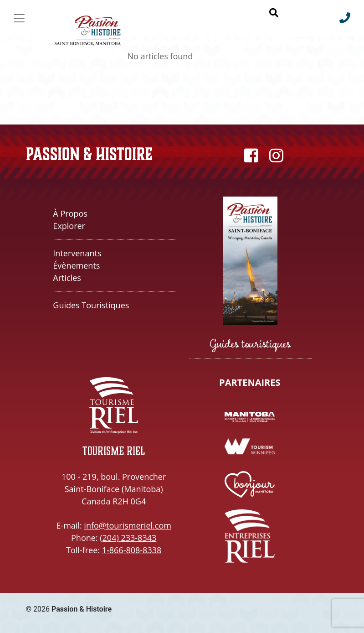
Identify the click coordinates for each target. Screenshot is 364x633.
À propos (70, 213)
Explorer (69, 226)
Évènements (76, 265)
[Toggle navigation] (19, 18)
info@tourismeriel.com (128, 525)
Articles (67, 278)
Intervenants (77, 253)
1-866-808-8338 (132, 550)
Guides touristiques (91, 305)
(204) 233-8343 (128, 538)
